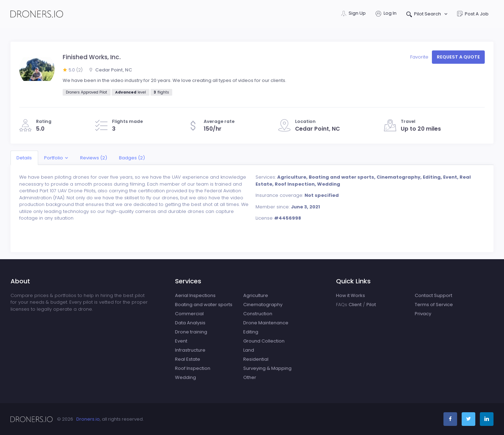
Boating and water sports (204, 305)
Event (181, 341)
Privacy (423, 314)
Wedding (185, 377)
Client (355, 305)
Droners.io (88, 419)
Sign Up (353, 14)
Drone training (191, 332)
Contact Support (433, 295)
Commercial (189, 314)
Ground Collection (264, 341)
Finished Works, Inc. (92, 57)
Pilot (371, 305)
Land (249, 350)
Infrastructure (190, 350)
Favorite (420, 57)
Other (250, 377)
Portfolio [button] (54, 158)
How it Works (351, 295)
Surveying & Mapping (267, 368)
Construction (258, 314)
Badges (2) (132, 158)
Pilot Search (424, 15)
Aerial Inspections (195, 295)
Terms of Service (434, 305)
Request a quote (458, 57)
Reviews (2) (94, 158)
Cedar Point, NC (111, 70)
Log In (386, 14)
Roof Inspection (193, 368)
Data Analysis (190, 323)
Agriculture (256, 295)
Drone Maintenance (266, 323)
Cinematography (263, 305)
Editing (251, 332)
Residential (256, 359)
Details (24, 158)
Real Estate (188, 359)
